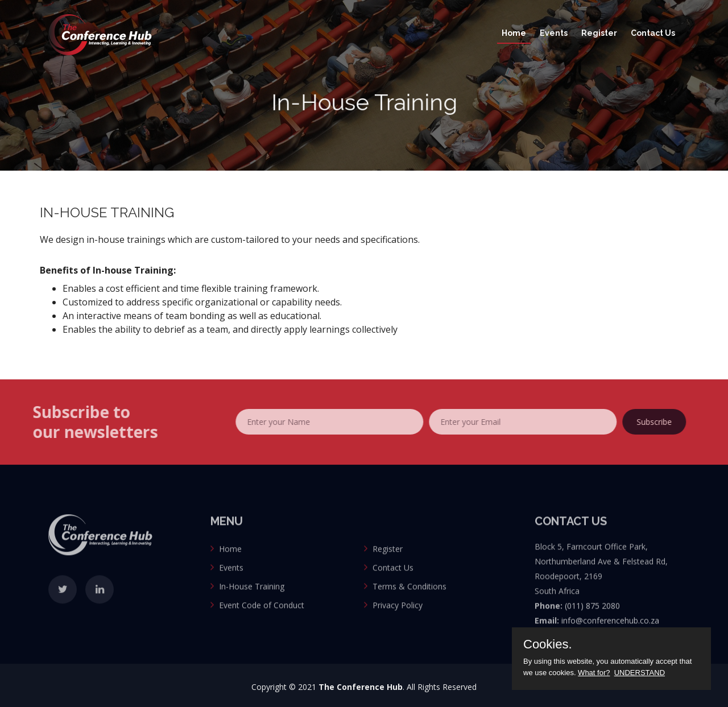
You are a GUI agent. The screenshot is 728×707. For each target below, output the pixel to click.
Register (599, 33)
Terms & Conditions (409, 600)
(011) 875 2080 (592, 620)
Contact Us (653, 33)
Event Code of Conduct (262, 619)
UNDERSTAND (640, 673)
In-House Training (252, 600)
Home (514, 33)
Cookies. (548, 644)
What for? (594, 673)
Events (554, 33)
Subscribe (668, 422)
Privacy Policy (398, 619)
